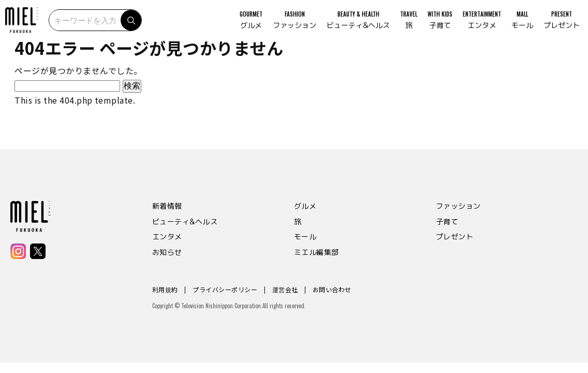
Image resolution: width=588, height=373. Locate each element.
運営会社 (285, 289)
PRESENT (554, 26)
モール (305, 236)
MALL (515, 26)
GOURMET (244, 26)
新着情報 (167, 206)
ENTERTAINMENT (475, 26)
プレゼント (454, 236)
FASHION (287, 26)
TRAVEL (401, 26)
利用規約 (165, 289)
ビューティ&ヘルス (185, 221)
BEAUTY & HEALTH (351, 26)
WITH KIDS (433, 26)
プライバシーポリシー (225, 289)
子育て (447, 221)
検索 (142, 26)
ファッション (458, 206)
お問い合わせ (332, 289)
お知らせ (167, 252)
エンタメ (167, 236)
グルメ (305, 206)
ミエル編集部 (317, 252)
